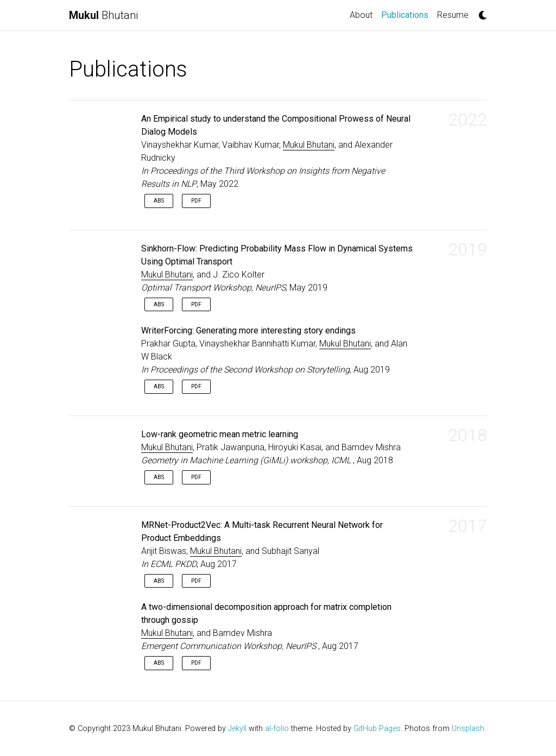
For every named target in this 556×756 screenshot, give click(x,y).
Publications (407, 14)
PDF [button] (196, 201)
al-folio (277, 729)
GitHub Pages (377, 729)
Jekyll (237, 729)
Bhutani (103, 15)
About (361, 15)
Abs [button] (159, 201)
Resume (453, 15)
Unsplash (468, 729)
